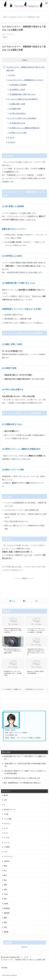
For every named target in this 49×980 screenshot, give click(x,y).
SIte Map (4, 968)
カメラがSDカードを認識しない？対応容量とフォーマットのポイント (14, 689)
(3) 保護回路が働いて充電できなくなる (22, 94)
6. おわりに (12, 142)
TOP (12, 957)
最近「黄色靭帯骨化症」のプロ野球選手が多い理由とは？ (22, 783)
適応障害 (7, 913)
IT (4, 805)
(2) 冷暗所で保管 (15, 109)
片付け (6, 894)
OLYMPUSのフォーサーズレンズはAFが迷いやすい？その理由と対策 (13, 673)
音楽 (5, 927)
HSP (5, 800)
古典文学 (7, 861)
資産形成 (7, 908)
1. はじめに (12, 75)
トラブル (7, 838)
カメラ (5, 37)
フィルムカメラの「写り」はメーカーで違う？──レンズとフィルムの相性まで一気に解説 (36, 630)
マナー (6, 852)
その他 (6, 814)
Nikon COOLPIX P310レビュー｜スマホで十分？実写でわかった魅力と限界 (13, 651)
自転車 (6, 904)
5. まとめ (11, 137)
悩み (5, 880)
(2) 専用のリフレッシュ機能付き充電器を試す (25, 128)
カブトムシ (7, 823)
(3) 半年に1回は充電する (18, 113)
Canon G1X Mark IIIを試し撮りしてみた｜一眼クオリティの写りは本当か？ (13, 630)
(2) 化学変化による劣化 (17, 90)
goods (6, 795)
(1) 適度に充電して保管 (17, 104)
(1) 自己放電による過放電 (18, 85)
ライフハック (8, 857)
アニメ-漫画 (8, 819)
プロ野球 (7, 847)
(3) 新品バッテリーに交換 (18, 133)
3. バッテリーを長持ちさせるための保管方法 (23, 99)
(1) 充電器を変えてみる (17, 123)
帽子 (5, 875)
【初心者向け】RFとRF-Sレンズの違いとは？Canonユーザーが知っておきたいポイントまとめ (36, 652)
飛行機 (6, 932)
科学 (5, 899)
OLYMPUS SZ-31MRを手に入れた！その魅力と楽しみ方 (22, 778)
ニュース (7, 842)
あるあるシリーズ (10, 809)
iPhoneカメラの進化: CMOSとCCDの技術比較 (36, 672)
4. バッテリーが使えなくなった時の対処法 (22, 118)
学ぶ (5, 871)
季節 (5, 866)
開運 (5, 918)
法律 (5, 889)
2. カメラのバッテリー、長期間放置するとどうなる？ (26, 80)
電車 (5, 922)
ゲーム (6, 833)
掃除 (5, 885)
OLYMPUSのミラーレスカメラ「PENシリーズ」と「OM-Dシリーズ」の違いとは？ (37, 689)
